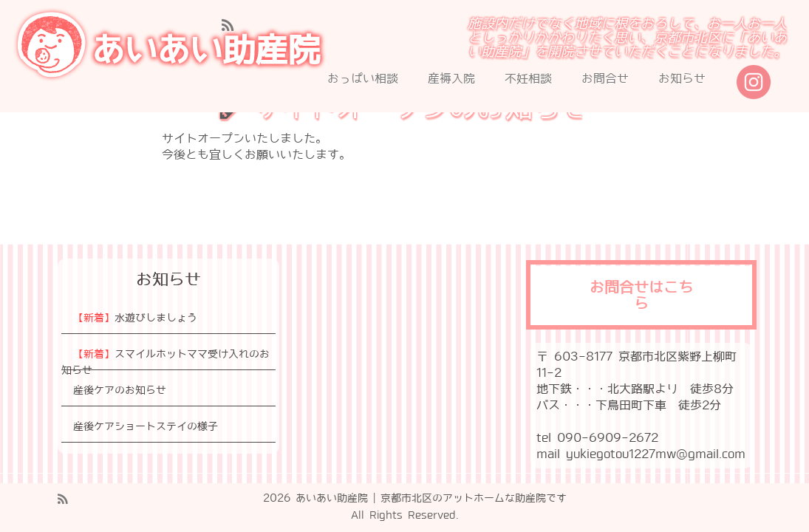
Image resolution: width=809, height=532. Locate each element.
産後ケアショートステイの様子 (146, 426)
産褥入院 (451, 79)
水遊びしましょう (135, 318)
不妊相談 (528, 79)
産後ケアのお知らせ (120, 390)
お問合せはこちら (641, 296)
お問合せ (605, 79)
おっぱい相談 (363, 79)
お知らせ (682, 79)
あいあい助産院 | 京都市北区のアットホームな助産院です (431, 498)
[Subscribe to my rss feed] (232, 26)
